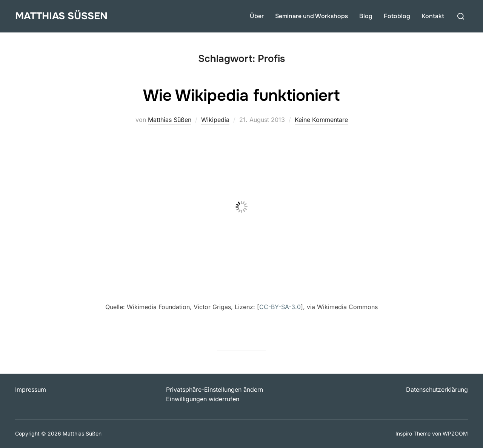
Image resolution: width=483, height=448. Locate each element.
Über (257, 16)
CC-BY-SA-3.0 (280, 307)
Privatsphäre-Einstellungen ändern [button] (215, 389)
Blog (366, 16)
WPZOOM (455, 433)
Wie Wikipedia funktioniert (241, 95)
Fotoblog (397, 16)
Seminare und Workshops (311, 16)
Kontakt (433, 16)
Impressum (31, 389)
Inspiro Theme (413, 433)
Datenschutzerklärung (437, 389)
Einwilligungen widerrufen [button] (203, 399)
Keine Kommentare (321, 120)
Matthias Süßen (61, 16)
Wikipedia (215, 120)
